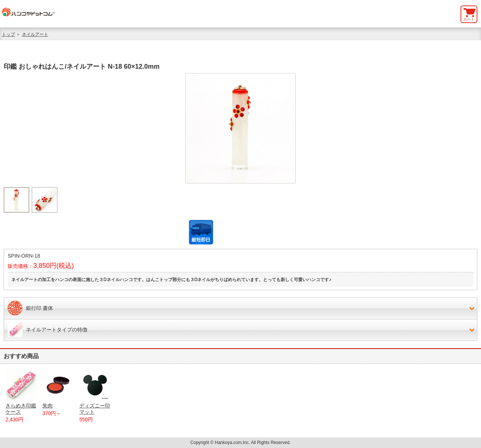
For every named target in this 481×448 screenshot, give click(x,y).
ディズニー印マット (95, 392)
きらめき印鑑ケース (21, 392)
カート (469, 19)
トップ (8, 34)
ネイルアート (35, 34)
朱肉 (58, 389)
